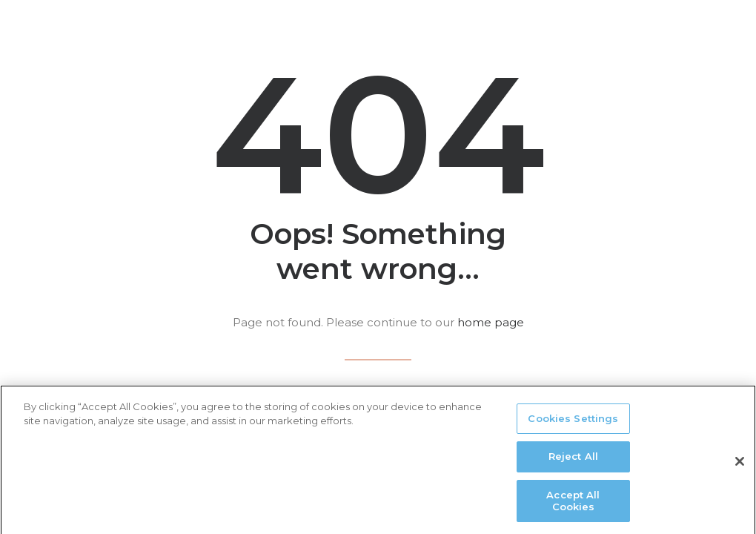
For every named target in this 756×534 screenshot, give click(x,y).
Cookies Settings (573, 423)
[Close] (740, 467)
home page (491, 322)
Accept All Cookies (573, 506)
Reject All (573, 462)
